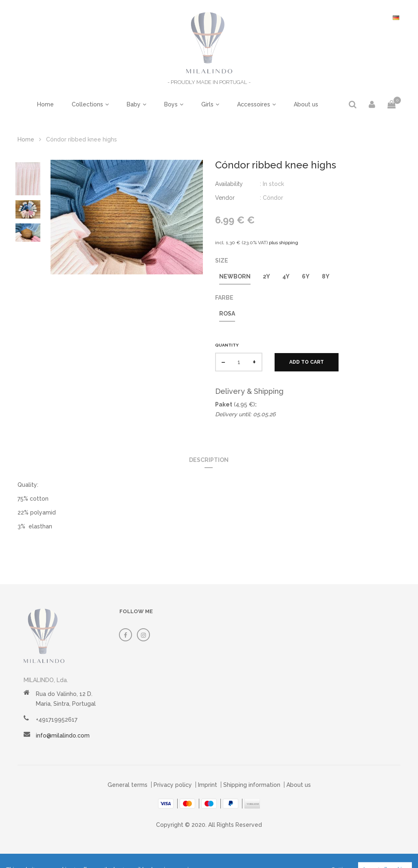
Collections (87, 104)
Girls (207, 104)
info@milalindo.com (63, 735)
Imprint (208, 785)
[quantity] (239, 362)
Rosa (227, 314)
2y (266, 276)
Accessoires (254, 104)
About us (306, 104)
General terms (128, 785)
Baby (134, 104)
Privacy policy (173, 785)
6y (306, 276)
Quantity (227, 345)
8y (326, 276)
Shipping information (252, 785)
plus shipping (284, 243)
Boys (171, 104)
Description (209, 460)
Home (45, 104)
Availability (229, 184)
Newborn (235, 276)
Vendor (225, 198)
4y (286, 276)
